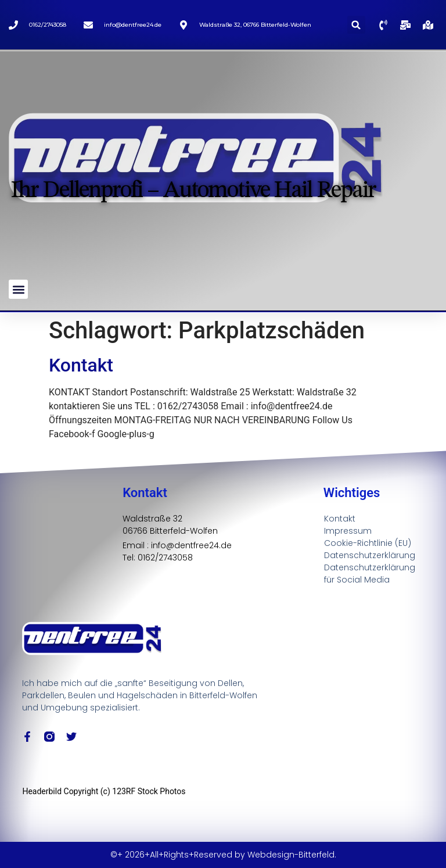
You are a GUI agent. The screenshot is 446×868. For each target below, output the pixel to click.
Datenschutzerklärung (370, 555)
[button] (356, 25)
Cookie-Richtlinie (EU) (368, 543)
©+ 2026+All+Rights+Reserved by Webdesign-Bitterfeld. (223, 855)
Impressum (348, 531)
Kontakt (81, 365)
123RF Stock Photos (149, 791)
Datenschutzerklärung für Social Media (370, 574)
